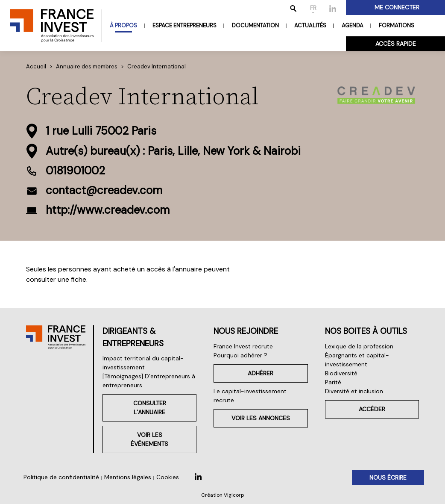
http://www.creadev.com (108, 210)
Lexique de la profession (359, 346)
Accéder (372, 409)
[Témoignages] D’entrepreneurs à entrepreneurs (149, 381)
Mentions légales (128, 477)
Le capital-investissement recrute (250, 396)
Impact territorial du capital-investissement (143, 363)
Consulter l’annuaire (150, 408)
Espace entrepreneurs (184, 25)
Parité (333, 382)
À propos (123, 25)
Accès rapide (396, 44)
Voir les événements (149, 439)
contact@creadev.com (104, 190)
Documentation (255, 25)
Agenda (353, 25)
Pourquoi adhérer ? (240, 355)
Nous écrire (388, 477)
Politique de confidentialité (61, 477)
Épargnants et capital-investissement (357, 360)
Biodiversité (341, 373)
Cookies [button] (168, 477)
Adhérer (261, 373)
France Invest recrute (243, 346)
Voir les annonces (261, 418)
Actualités (310, 25)
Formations (397, 25)
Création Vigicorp (223, 495)
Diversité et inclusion (354, 391)
